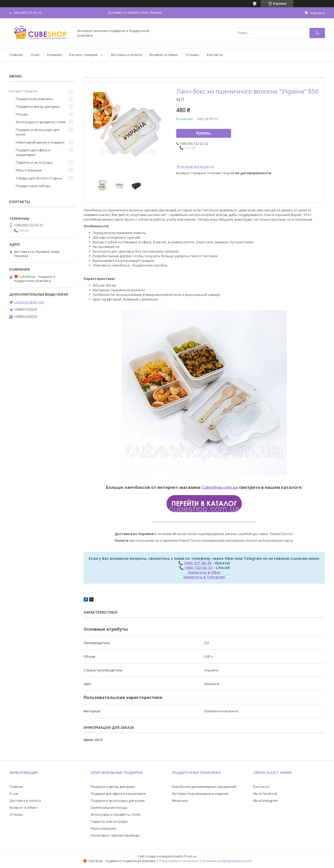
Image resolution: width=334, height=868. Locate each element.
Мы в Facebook (265, 794)
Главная (16, 55)
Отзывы (192, 55)
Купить (204, 133)
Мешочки (180, 800)
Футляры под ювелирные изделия (200, 794)
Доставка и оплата (126, 55)
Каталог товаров (84, 55)
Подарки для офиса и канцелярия (33, 152)
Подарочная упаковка (34, 99)
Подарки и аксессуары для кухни (38, 132)
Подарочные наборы (33, 186)
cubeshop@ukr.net (29, 302)
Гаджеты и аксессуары (34, 162)
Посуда (22, 114)
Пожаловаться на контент (179, 861)
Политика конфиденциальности (227, 861)
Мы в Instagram (266, 800)
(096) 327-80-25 (198, 563)
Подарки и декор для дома (38, 106)
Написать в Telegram (204, 577)
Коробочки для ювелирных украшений (204, 787)
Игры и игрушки (29, 170)
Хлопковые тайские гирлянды (115, 835)
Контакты (215, 55)
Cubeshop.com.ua (220, 487)
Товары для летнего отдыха (39, 178)
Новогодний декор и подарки (40, 142)
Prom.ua (190, 856)
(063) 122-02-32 (198, 568)
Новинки (54, 55)
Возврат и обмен (164, 55)
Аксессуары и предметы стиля (41, 122)
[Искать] (317, 33)
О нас (35, 55)
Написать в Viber (204, 572)
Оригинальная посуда (109, 807)
